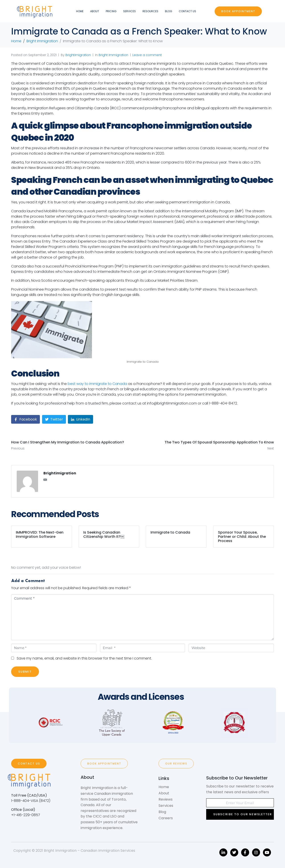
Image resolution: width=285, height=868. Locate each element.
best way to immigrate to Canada (97, 384)
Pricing (111, 11)
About (95, 11)
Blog (169, 11)
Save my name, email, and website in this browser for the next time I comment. (84, 658)
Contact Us (187, 11)
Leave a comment (147, 55)
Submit (25, 672)
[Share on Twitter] (54, 419)
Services (129, 11)
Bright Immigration (113, 55)
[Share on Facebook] (25, 419)
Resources (150, 11)
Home (80, 11)
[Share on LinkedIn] (80, 419)
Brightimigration (78, 55)
